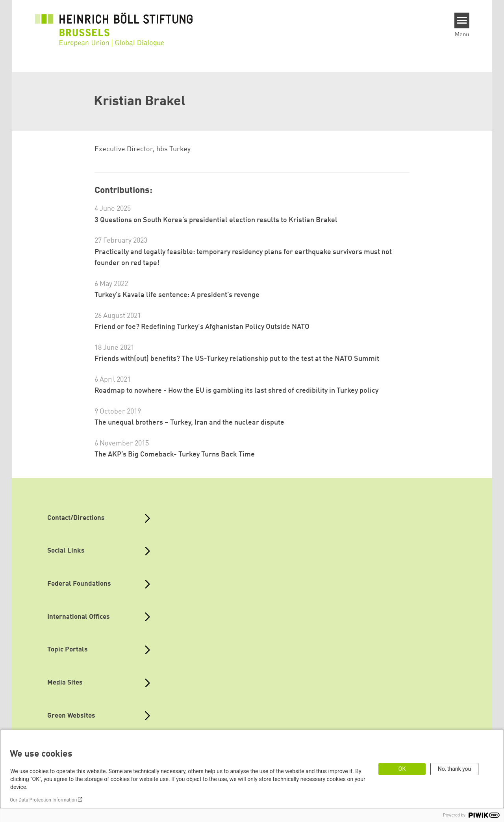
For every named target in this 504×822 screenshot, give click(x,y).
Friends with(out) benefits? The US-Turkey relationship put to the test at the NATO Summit (237, 359)
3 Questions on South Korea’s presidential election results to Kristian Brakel (216, 220)
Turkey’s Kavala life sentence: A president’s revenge (177, 295)
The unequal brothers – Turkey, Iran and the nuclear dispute (189, 423)
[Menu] (462, 20)
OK (402, 769)
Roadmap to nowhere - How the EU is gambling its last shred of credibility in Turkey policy (236, 391)
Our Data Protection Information (43, 800)
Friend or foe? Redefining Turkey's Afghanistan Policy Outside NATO (202, 327)
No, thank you (455, 769)
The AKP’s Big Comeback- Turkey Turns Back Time (175, 455)
